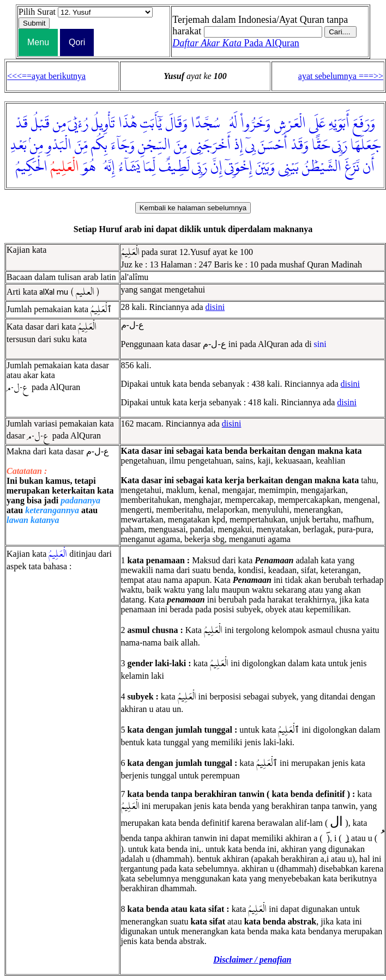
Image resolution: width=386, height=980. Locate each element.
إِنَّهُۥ (107, 167)
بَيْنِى (288, 167)
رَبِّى (340, 145)
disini (215, 307)
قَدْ (22, 124)
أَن (369, 167)
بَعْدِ (18, 145)
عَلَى (317, 124)
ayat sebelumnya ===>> (341, 76)
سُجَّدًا (206, 124)
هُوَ (89, 167)
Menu (38, 42)
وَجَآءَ (123, 145)
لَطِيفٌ (174, 167)
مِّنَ (81, 145)
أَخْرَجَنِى (210, 145)
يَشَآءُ (129, 167)
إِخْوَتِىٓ (239, 167)
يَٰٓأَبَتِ (151, 124)
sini (320, 344)
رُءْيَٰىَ (78, 124)
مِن (59, 124)
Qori (77, 42)
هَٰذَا (128, 124)
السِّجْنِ (154, 145)
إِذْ (239, 145)
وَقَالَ (176, 124)
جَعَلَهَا (366, 145)
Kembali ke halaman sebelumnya (193, 208)
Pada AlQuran (236, 43)
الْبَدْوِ (59, 145)
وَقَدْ (300, 145)
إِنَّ (216, 167)
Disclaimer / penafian (252, 960)
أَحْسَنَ (273, 145)
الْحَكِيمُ (32, 167)
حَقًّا (321, 145)
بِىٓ (250, 145)
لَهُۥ (230, 124)
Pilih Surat (37, 12)
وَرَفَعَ (364, 124)
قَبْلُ (40, 124)
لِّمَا (149, 167)
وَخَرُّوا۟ (255, 124)
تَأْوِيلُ (103, 124)
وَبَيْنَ (265, 167)
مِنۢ (37, 145)
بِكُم (99, 145)
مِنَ (180, 145)
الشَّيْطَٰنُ (322, 167)
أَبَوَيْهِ (339, 124)
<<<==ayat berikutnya (46, 76)
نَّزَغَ (352, 167)
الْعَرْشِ (290, 124)
